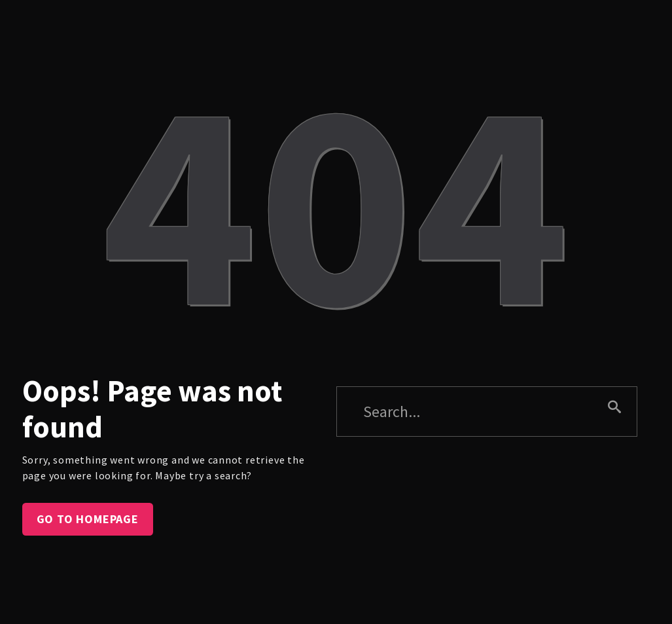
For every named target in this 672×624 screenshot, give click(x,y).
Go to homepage (88, 519)
